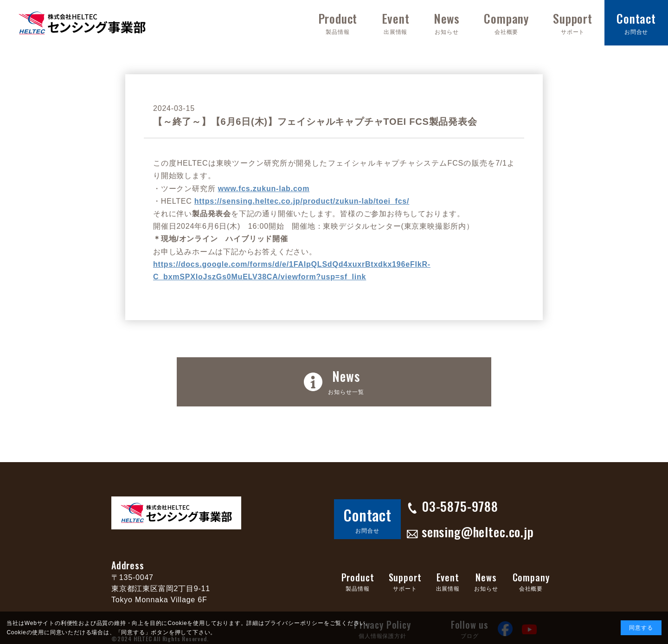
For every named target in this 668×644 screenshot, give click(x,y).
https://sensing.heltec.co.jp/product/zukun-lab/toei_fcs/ (302, 201)
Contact (362, 512)
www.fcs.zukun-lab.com (264, 189)
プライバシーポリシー (294, 623)
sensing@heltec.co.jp (452, 522)
